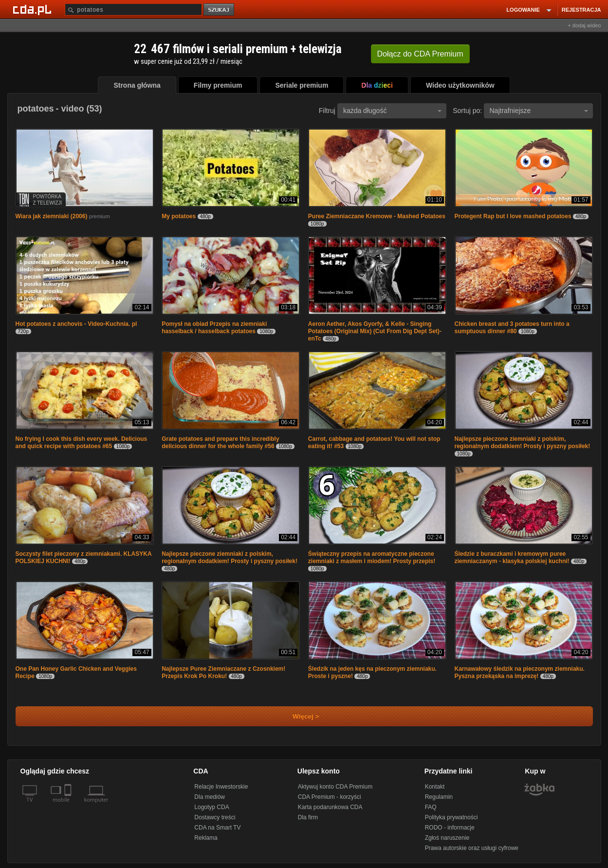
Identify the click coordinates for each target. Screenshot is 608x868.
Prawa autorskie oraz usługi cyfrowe (472, 848)
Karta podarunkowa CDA (330, 807)
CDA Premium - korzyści (330, 797)
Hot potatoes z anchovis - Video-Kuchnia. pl (76, 324)
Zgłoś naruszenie (447, 838)
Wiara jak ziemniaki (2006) (52, 216)
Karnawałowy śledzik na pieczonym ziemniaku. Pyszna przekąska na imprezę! (520, 672)
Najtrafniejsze (539, 111)
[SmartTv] (69, 806)
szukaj (220, 10)
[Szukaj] (133, 9)
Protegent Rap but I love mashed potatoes (513, 216)
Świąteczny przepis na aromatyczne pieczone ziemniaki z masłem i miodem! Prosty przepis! (372, 557)
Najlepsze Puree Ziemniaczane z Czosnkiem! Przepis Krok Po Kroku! (223, 672)
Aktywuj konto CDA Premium (335, 787)
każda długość (392, 111)
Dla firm (308, 817)
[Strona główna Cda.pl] (34, 9)
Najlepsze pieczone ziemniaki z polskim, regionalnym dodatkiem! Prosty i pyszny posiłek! (523, 443)
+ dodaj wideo (584, 25)
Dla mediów (210, 797)
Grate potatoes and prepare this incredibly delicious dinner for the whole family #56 (220, 443)
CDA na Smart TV (217, 828)
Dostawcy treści (215, 817)
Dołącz (420, 54)
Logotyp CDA (212, 807)
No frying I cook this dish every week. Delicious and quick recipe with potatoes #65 (82, 443)
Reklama (206, 838)
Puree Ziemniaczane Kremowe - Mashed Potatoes (377, 216)
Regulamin (439, 797)
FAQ (431, 807)
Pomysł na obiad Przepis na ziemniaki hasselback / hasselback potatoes (214, 328)
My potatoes (179, 216)
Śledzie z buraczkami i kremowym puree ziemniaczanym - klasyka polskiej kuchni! (512, 557)
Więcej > (298, 716)
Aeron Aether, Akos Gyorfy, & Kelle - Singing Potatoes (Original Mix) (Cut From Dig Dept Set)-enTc (375, 331)
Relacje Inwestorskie (221, 787)
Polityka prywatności (451, 817)
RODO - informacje (450, 828)
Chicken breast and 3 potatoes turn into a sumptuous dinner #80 (512, 328)
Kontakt (435, 787)
